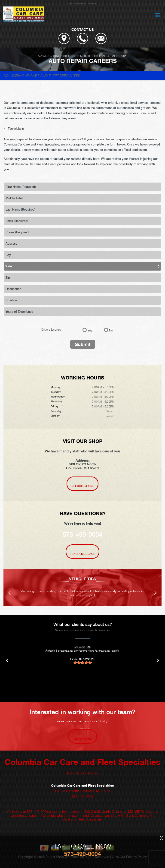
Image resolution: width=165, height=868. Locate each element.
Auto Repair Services (82, 773)
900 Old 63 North (76, 56)
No (111, 330)
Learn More (83, 739)
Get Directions (82, 486)
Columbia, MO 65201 (110, 56)
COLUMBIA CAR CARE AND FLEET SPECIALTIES (42, 76)
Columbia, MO (82, 647)
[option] (82, 587)
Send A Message (82, 554)
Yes (90, 330)
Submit (83, 344)
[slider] (82, 663)
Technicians (16, 129)
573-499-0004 (49, 56)
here (96, 159)
